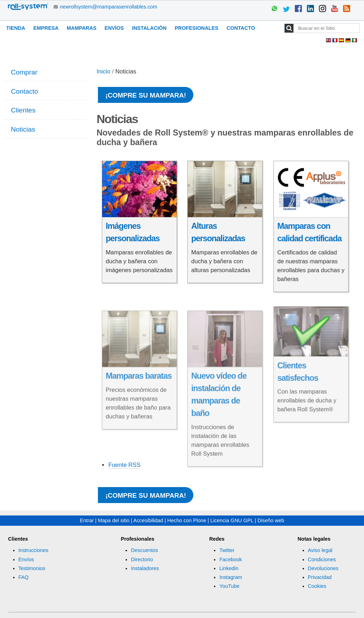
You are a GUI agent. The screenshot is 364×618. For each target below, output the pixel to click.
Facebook (230, 559)
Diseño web (271, 520)
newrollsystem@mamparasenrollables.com (109, 7)
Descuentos (144, 550)
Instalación (149, 28)
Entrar (87, 520)
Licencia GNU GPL (232, 520)
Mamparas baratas (139, 389)
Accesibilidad (148, 520)
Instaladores (145, 568)
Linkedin (229, 568)
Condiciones (322, 559)
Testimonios (32, 568)
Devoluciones (323, 568)
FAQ (24, 577)
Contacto (241, 28)
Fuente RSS (124, 465)
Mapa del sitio (114, 520)
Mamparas (82, 28)
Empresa (46, 28)
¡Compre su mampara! (146, 95)
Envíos (114, 28)
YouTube (229, 586)
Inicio (103, 71)
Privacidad (320, 577)
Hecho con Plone (187, 520)
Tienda (16, 28)
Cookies (317, 586)
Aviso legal (320, 550)
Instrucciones (34, 550)
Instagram (231, 577)
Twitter (227, 550)
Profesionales (196, 28)
